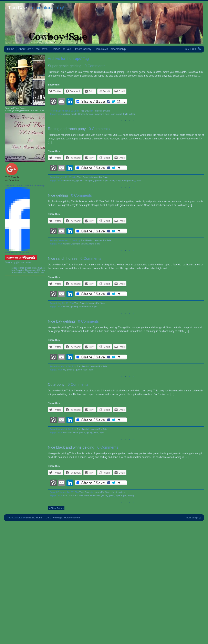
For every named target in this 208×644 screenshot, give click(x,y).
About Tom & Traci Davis (33, 49)
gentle (74, 114)
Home (11, 49)
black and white (70, 433)
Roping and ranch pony (67, 129)
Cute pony (56, 384)
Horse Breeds (25, 268)
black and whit (76, 495)
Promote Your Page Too (17, 253)
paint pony (89, 181)
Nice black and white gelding (71, 447)
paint (96, 433)
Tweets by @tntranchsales (18, 262)
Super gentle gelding (65, 66)
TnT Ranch (12, 177)
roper (124, 495)
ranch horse (85, 307)
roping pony (115, 181)
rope (113, 114)
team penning (128, 181)
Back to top (192, 518)
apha (65, 495)
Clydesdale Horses (35, 272)
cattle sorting (69, 181)
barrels (66, 307)
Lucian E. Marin (34, 518)
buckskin (67, 244)
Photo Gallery (83, 49)
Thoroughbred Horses (35, 270)
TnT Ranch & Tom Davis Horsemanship (25, 185)
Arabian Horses (19, 272)
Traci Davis (18, 8)
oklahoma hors (102, 114)
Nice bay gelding (61, 321)
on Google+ (12, 180)
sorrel (119, 114)
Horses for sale (86, 114)
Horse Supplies (17, 270)
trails (126, 114)
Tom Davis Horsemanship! (111, 49)
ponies (98, 181)
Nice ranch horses (63, 258)
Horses (14, 268)
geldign (76, 244)
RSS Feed (190, 49)
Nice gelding (58, 195)
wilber (132, 114)
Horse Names (38, 268)
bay (64, 370)
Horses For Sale (61, 49)
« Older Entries (56, 508)
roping (131, 495)
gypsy (89, 433)
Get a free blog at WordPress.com (63, 518)
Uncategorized (118, 492)
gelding (66, 114)
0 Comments (95, 66)
